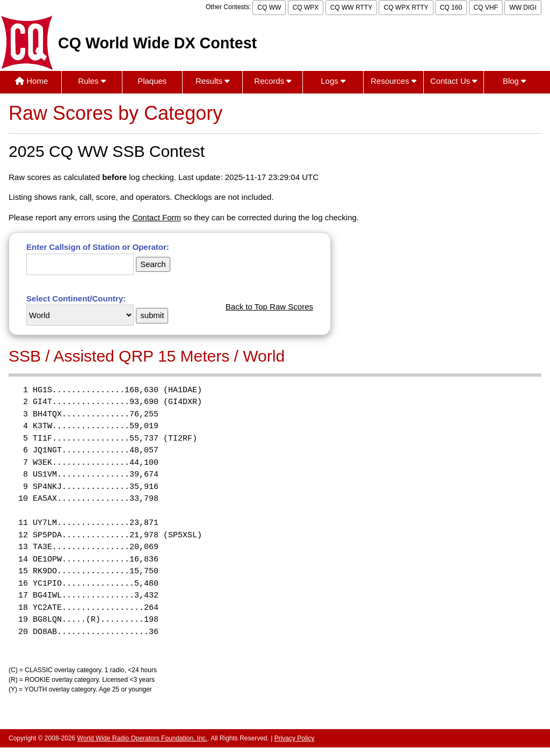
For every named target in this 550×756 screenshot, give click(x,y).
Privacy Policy (295, 738)
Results (212, 81)
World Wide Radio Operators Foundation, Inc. (143, 738)
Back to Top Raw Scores (269, 307)
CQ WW (269, 8)
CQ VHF (486, 8)
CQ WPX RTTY (406, 8)
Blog (514, 81)
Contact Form (157, 217)
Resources (393, 81)
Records (273, 81)
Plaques (152, 81)
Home (31, 81)
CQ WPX (306, 8)
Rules (92, 81)
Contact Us (454, 81)
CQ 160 (451, 8)
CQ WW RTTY (351, 8)
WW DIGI (523, 8)
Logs (333, 81)
